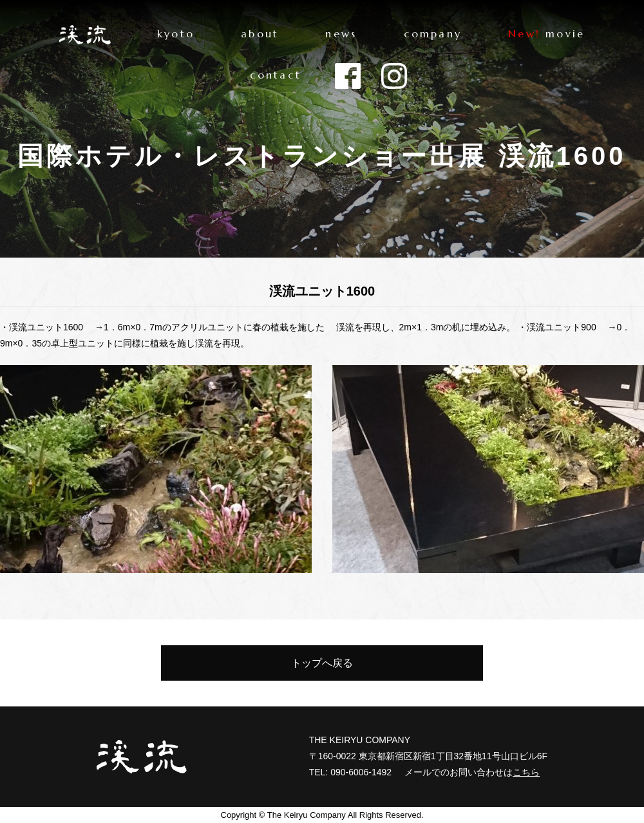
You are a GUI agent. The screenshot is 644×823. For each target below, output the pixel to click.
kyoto (176, 33)
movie (565, 33)
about (260, 33)
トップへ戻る (322, 663)
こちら (526, 772)
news (341, 33)
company (433, 33)
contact (276, 75)
